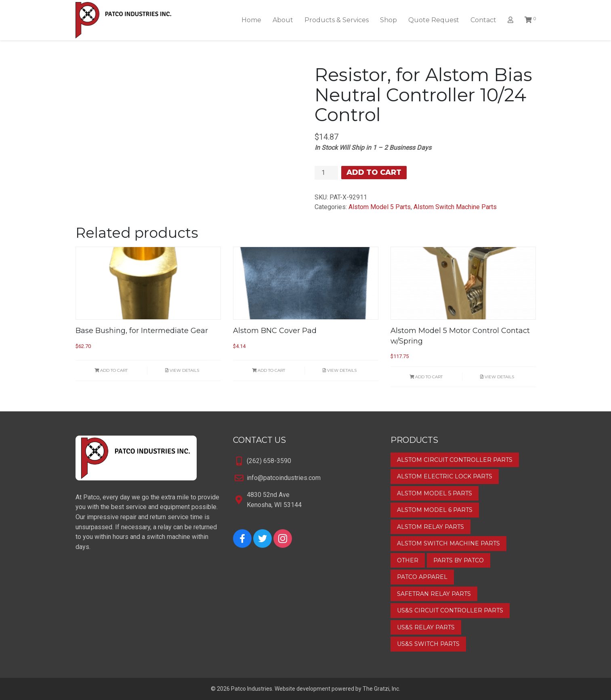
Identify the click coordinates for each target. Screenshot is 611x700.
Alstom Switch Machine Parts (455, 207)
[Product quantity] (326, 173)
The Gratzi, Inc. (381, 689)
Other (408, 560)
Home (251, 20)
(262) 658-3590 (269, 461)
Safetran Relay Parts (434, 594)
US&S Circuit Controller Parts (450, 610)
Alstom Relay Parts (430, 527)
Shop (388, 20)
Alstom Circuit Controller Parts (455, 460)
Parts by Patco (459, 560)
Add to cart (374, 172)
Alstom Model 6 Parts (435, 510)
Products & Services (337, 20)
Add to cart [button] (111, 370)
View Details (182, 370)
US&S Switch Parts (428, 644)
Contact (483, 20)
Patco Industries (252, 689)
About (283, 20)
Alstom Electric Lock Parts (445, 476)
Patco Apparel (422, 577)
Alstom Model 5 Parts (380, 207)
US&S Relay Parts (426, 627)
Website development (302, 689)
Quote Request (434, 20)
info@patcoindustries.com (284, 478)
